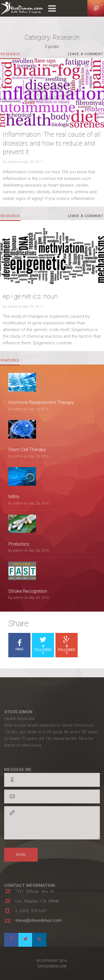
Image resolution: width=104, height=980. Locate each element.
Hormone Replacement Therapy (41, 402)
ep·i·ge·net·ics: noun (30, 296)
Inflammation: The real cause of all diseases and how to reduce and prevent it (52, 143)
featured (10, 360)
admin (13, 162)
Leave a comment (86, 55)
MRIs (14, 497)
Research (11, 54)
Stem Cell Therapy (27, 449)
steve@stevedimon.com (38, 920)
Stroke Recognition (28, 591)
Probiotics (19, 544)
